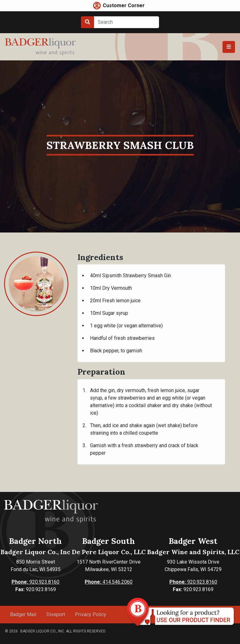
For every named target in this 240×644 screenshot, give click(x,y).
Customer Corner (124, 5)
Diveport (56, 614)
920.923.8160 (35, 582)
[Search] (126, 22)
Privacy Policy (91, 614)
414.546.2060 (109, 582)
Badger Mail (23, 614)
